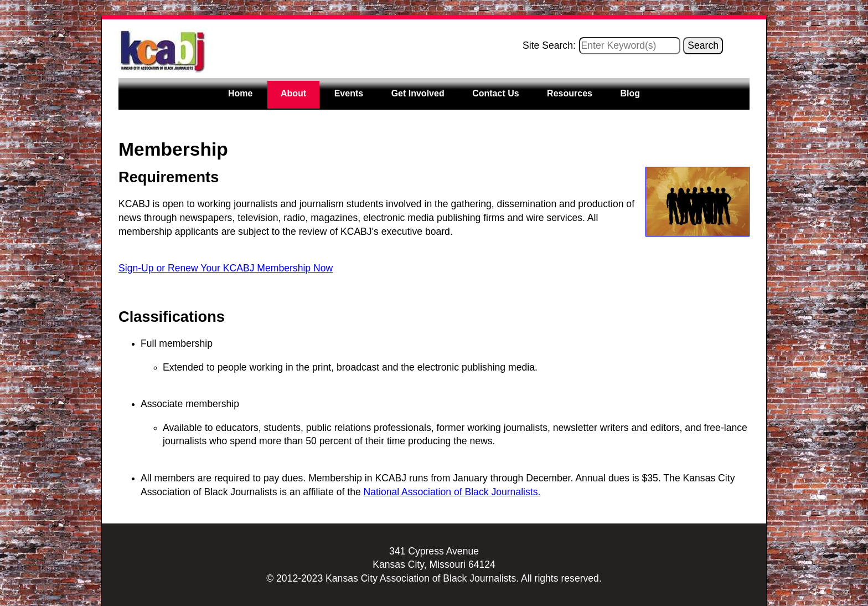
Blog (630, 93)
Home (240, 93)
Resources (570, 93)
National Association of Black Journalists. (452, 492)
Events (349, 93)
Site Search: (549, 45)
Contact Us (495, 93)
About (293, 93)
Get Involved (418, 93)
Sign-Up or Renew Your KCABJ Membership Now (226, 268)
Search (703, 45)
